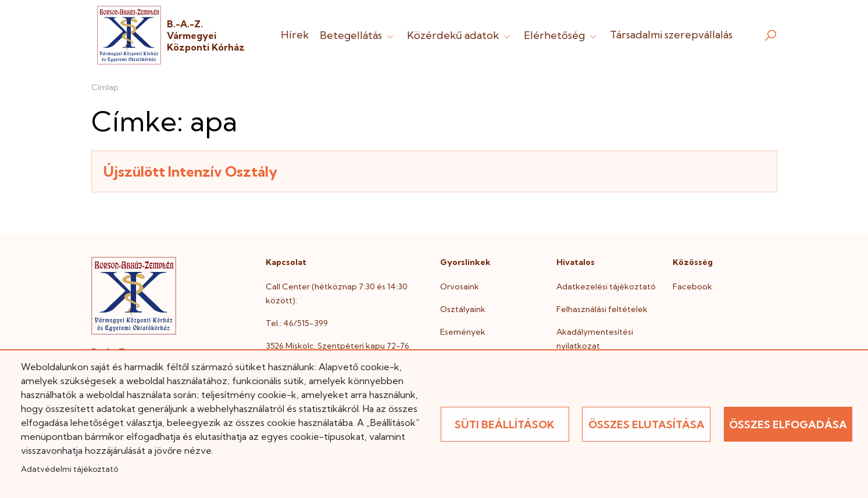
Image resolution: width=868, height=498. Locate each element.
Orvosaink (460, 286)
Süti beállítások (505, 424)
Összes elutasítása (646, 424)
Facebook (692, 286)
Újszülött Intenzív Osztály (190, 171)
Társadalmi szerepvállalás (671, 35)
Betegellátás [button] (358, 35)
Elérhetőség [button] (561, 35)
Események (463, 332)
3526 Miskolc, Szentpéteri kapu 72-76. (338, 346)
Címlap (105, 87)
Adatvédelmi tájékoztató (69, 469)
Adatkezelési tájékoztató (606, 286)
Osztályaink (463, 309)
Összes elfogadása (788, 424)
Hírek (295, 35)
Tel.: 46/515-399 (297, 323)
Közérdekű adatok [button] (460, 35)
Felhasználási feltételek (602, 309)
